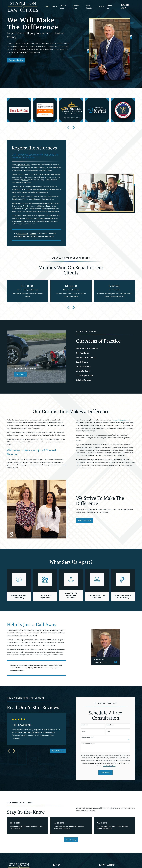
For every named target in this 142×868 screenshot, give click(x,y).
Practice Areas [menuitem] (63, 7)
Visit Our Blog (71, 840)
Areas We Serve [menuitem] (76, 7)
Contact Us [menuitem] (110, 7)
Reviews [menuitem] (101, 7)
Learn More (20, 374)
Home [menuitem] (47, 7)
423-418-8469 (126, 6)
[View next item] (74, 128)
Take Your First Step (16, 60)
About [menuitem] (55, 7)
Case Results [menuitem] (89, 7)
